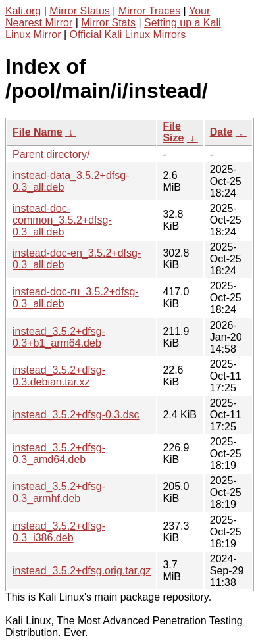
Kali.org (23, 11)
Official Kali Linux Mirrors (128, 35)
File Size (173, 132)
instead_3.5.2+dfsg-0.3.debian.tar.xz (59, 376)
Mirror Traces (149, 11)
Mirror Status (80, 11)
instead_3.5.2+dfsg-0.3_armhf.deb (59, 492)
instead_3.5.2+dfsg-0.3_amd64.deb (59, 454)
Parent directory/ (51, 154)
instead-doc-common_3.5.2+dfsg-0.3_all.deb (62, 220)
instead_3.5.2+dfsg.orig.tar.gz (82, 571)
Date (221, 132)
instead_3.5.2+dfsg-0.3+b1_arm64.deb (59, 337)
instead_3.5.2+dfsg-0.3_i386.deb (59, 532)
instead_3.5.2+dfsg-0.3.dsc (76, 415)
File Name (38, 132)
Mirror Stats (108, 23)
